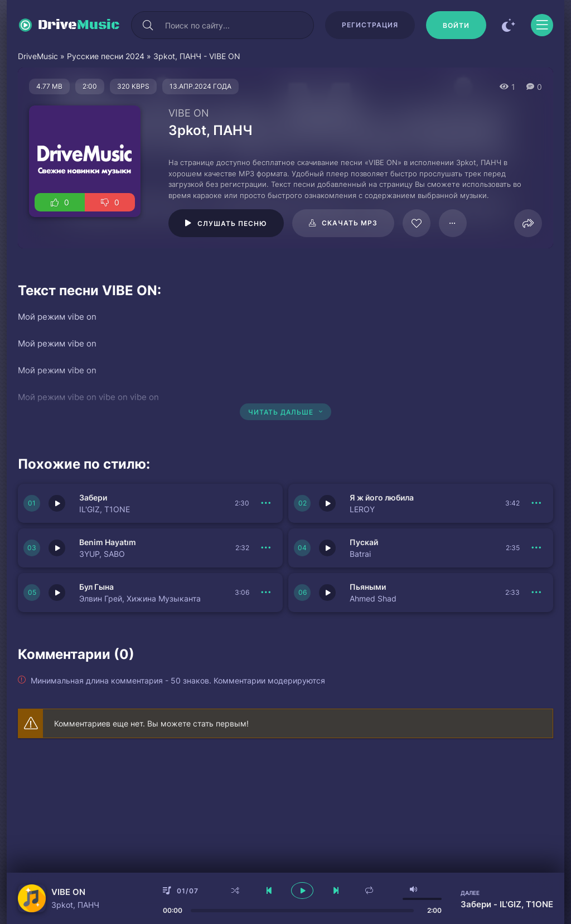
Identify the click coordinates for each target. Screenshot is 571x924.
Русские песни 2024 (106, 56)
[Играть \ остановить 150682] (327, 593)
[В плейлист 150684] (536, 548)
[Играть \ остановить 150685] (327, 503)
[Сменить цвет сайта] (509, 25)
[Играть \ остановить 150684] (327, 548)
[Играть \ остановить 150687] (57, 503)
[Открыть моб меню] (542, 25)
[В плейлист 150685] (536, 503)
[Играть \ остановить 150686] (57, 548)
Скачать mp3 (350, 223)
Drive (79, 25)
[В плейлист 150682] (536, 593)
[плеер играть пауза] (302, 891)
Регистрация (370, 25)
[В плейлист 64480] (453, 223)
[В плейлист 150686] (266, 548)
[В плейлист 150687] (266, 503)
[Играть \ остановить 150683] (57, 593)
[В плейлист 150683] (266, 593)
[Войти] (456, 25)
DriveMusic (38, 56)
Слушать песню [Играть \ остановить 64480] (232, 223)
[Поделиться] (528, 223)
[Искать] (148, 25)
